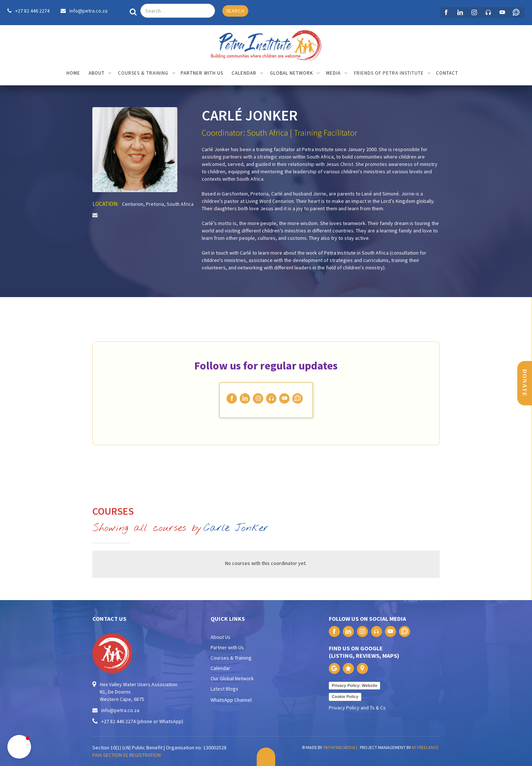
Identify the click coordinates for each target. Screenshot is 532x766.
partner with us (202, 73)
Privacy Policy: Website (354, 685)
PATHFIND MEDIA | (341, 747)
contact (447, 73)
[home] (266, 44)
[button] (100, 74)
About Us (221, 637)
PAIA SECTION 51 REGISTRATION (127, 755)
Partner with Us (227, 647)
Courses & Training (231, 658)
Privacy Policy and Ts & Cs (357, 708)
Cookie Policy (345, 697)
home (73, 73)
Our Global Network (232, 678)
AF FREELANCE (425, 747)
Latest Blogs (224, 689)
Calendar (220, 668)
